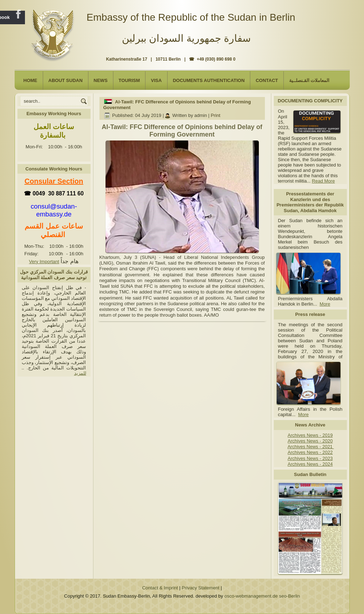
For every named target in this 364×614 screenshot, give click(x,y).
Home (30, 80)
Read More (323, 181)
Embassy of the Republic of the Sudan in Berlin (191, 17)
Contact (267, 80)
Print (216, 115)
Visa (156, 80)
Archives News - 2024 (310, 464)
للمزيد (80, 373)
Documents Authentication (209, 80)
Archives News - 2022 (310, 452)
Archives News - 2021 (311, 447)
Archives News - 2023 (310, 458)
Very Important (44, 262)
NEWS (101, 80)
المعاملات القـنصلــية (309, 80)
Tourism (129, 80)
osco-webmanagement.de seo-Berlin (262, 596)
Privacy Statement (201, 588)
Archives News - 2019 (310, 435)
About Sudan (66, 80)
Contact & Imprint (160, 588)
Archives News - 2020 (310, 441)
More (325, 304)
